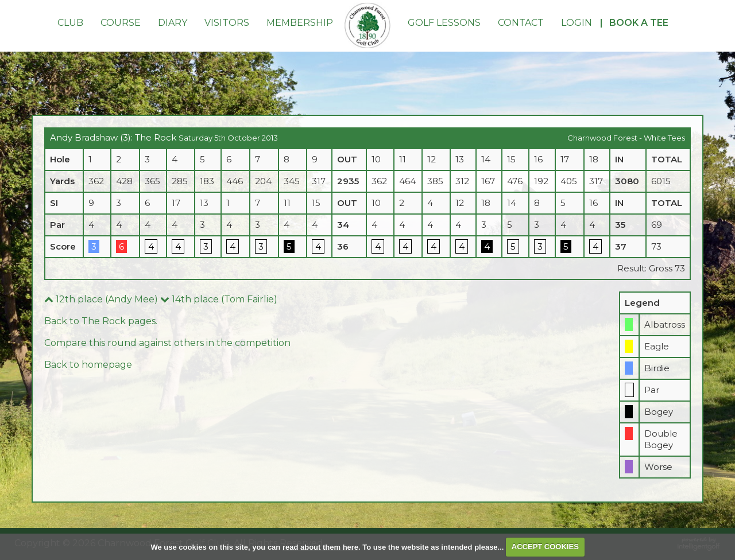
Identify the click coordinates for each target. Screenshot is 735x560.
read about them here (320, 547)
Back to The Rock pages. (101, 321)
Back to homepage (88, 365)
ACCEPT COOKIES (545, 547)
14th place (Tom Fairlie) (219, 299)
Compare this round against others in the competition (167, 343)
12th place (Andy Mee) (101, 299)
